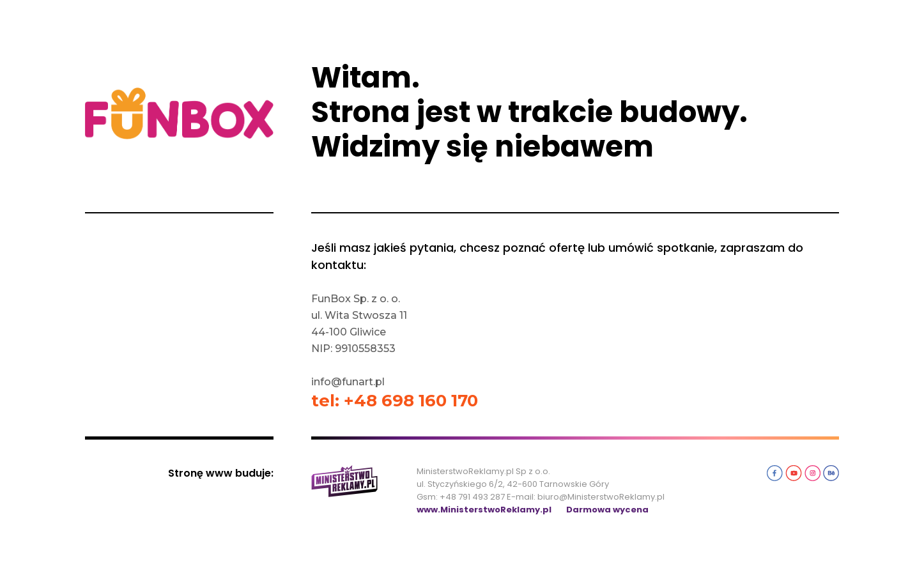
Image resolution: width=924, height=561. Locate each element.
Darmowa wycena (607, 510)
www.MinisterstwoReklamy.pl (484, 510)
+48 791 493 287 (472, 497)
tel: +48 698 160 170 (395, 401)
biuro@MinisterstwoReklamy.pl (601, 497)
